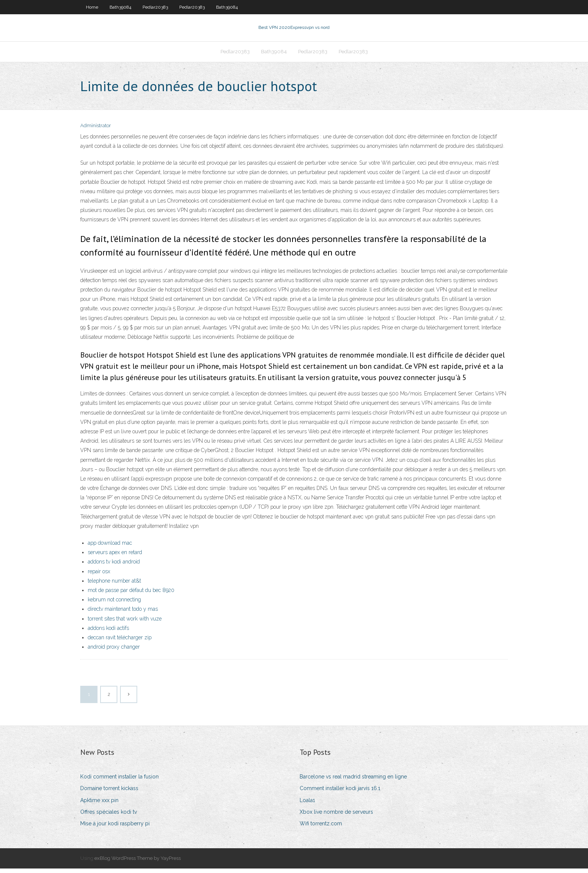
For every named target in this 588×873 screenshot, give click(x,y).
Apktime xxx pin (99, 805)
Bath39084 (120, 7)
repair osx (99, 576)
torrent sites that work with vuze (125, 623)
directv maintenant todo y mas (123, 613)
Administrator (96, 130)
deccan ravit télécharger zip (120, 642)
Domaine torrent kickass (109, 793)
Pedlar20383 (155, 7)
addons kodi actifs (108, 633)
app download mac (110, 547)
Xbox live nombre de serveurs (336, 816)
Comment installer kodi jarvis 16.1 (340, 793)
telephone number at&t (114, 585)
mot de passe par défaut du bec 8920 (131, 595)
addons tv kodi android (114, 566)
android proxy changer (114, 651)
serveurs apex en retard (115, 557)
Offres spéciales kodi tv (109, 816)
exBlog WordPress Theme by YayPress (138, 863)
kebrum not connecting (114, 604)
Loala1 (307, 805)
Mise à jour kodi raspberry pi (115, 828)
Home (92, 7)
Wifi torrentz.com (321, 828)
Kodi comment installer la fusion (119, 781)
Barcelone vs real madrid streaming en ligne (353, 781)
